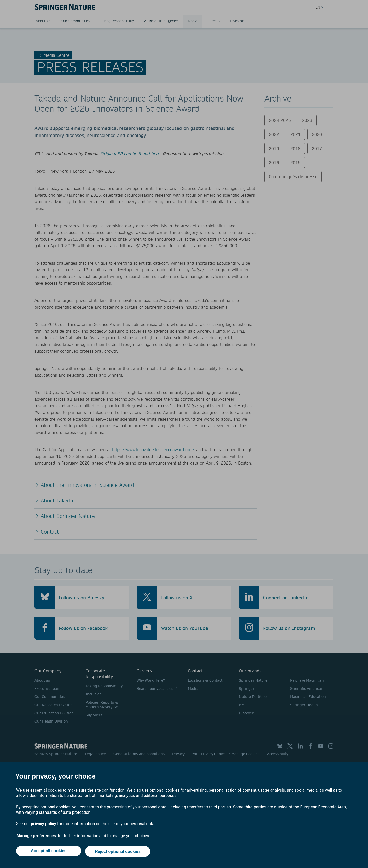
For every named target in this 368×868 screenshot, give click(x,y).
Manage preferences (36, 837)
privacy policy (44, 825)
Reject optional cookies (118, 852)
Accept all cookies (48, 852)
